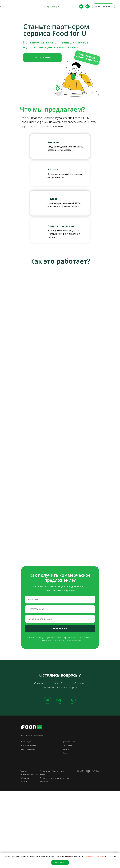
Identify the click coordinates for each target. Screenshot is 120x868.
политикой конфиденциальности (67, 640)
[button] (42, 58)
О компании (67, 746)
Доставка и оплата (69, 742)
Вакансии (66, 753)
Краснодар (52, 6)
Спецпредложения (28, 749)
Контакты (66, 749)
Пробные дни (26, 742)
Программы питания (29, 746)
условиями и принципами (95, 856)
